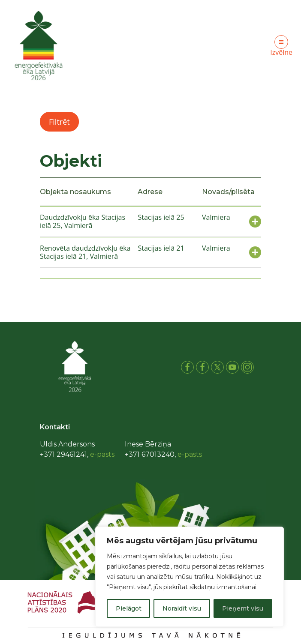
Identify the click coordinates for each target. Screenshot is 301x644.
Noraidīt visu (182, 608)
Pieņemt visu (243, 608)
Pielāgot (129, 608)
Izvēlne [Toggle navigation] (281, 46)
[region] (190, 577)
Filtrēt (59, 122)
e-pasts (102, 454)
